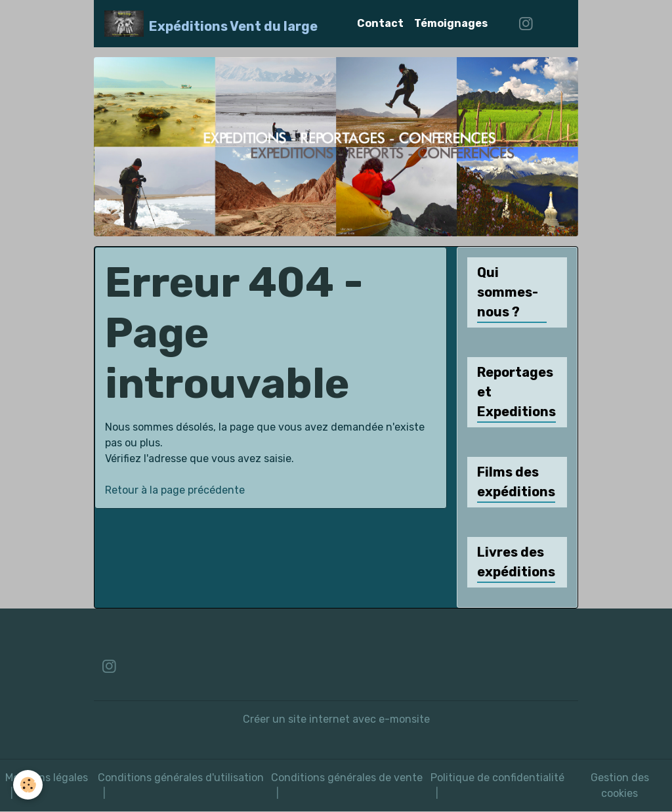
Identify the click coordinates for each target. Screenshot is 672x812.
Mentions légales (47, 778)
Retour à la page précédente (175, 490)
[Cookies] (28, 785)
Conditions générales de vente (347, 778)
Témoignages (451, 23)
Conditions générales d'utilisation (181, 778)
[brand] (211, 24)
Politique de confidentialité (497, 778)
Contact (380, 23)
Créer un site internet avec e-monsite (336, 719)
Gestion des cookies (620, 785)
